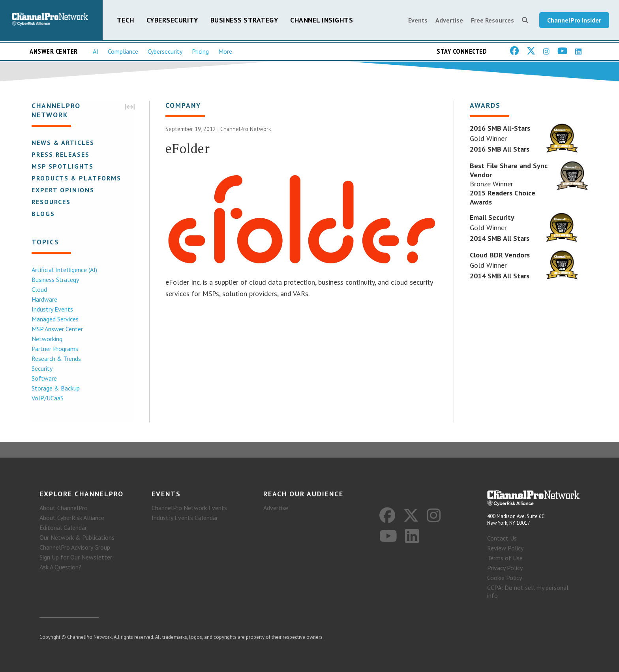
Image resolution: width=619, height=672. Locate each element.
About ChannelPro (64, 508)
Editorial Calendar (63, 527)
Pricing (200, 52)
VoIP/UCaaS (47, 398)
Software (43, 379)
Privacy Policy (505, 568)
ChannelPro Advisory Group (75, 547)
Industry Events (52, 310)
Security (41, 369)
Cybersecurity (172, 20)
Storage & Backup (55, 389)
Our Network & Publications (77, 537)
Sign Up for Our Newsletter (76, 557)
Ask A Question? (60, 567)
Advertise (449, 21)
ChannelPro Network (246, 130)
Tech (126, 20)
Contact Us (502, 538)
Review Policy (505, 548)
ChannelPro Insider (574, 21)
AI (96, 52)
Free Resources (492, 21)
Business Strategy (244, 20)
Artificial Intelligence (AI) (64, 270)
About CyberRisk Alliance (72, 518)
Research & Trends (55, 359)
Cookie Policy (505, 578)
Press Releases (60, 155)
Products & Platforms (76, 178)
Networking (46, 339)
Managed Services (54, 319)
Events (418, 21)
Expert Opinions (62, 190)
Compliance (123, 52)
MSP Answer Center (56, 329)
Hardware (44, 300)
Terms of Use (505, 558)
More (225, 52)
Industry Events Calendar (185, 518)
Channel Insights (322, 20)
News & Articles (62, 143)
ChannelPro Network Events (189, 508)
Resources (50, 202)
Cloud (38, 290)
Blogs (42, 214)
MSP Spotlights (62, 167)
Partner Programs (54, 349)
